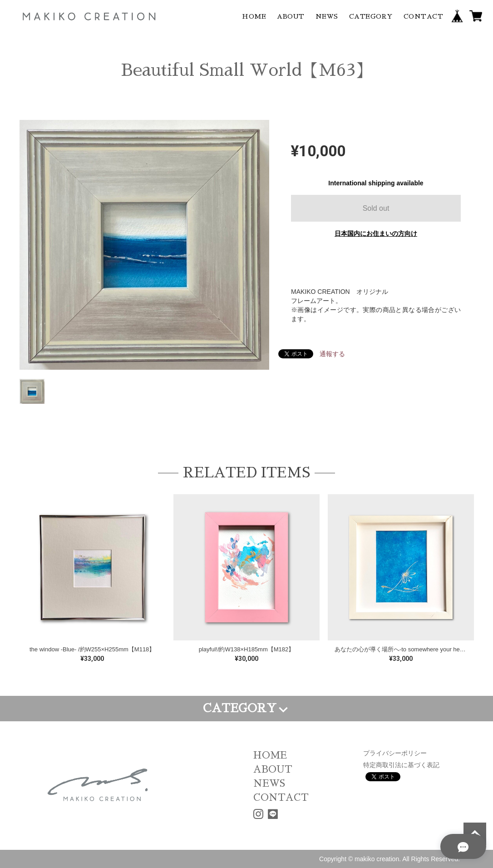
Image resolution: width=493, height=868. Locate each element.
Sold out (376, 208)
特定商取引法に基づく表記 (401, 765)
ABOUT (291, 16)
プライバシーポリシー (395, 753)
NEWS (327, 16)
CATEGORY (371, 16)
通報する (332, 354)
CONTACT (424, 16)
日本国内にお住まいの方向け (376, 233)
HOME (254, 16)
